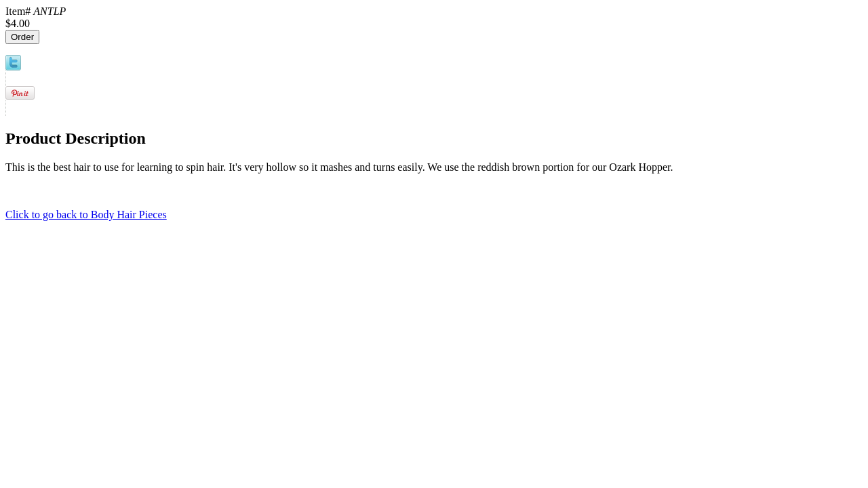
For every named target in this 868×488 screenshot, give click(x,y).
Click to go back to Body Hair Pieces (86, 215)
